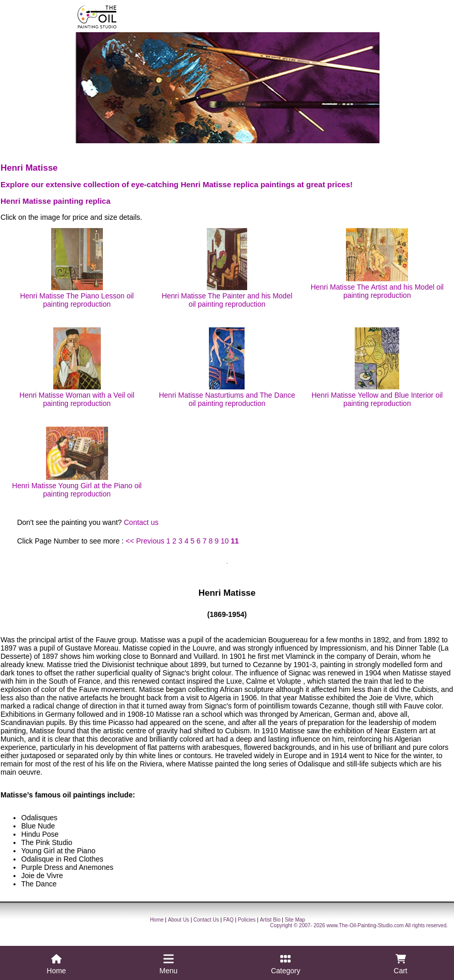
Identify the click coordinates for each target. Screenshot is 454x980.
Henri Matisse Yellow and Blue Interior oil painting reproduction (377, 367)
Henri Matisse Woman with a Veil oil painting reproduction (77, 367)
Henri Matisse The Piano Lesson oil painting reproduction (77, 268)
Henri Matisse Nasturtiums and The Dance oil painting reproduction (227, 367)
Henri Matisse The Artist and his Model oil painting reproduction (377, 264)
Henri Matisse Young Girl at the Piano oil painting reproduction (77, 462)
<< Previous (145, 541)
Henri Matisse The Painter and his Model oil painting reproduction (227, 268)
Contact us (141, 522)
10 (225, 541)
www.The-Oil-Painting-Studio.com (365, 925)
